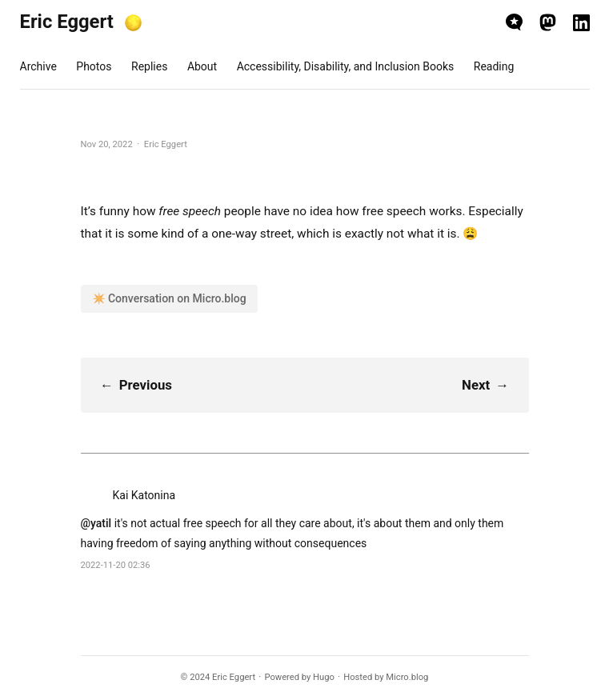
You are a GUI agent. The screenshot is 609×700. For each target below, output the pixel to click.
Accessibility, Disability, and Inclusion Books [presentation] (346, 66)
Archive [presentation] (38, 66)
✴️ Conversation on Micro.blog (169, 298)
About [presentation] (202, 66)
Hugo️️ (324, 677)
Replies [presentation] (149, 66)
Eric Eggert (67, 22)
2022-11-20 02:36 (116, 565)
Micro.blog (407, 677)
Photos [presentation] (94, 66)
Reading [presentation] (494, 66)
